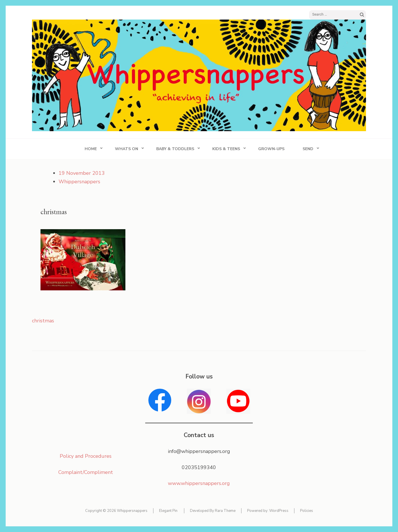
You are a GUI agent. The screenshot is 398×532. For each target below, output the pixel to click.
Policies (307, 511)
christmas (43, 321)
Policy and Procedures (86, 456)
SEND (308, 149)
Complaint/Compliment (86, 472)
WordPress (279, 511)
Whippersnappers (79, 182)
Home (91, 149)
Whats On (127, 149)
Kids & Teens (226, 149)
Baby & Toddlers (175, 149)
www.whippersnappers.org (199, 483)
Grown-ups (271, 149)
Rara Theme (225, 511)
